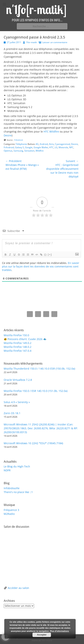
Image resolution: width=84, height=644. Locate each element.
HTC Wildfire (51, 132)
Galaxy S (19, 147)
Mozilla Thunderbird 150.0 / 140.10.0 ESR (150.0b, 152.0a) (39, 369)
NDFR (7, 470)
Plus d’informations (59, 631)
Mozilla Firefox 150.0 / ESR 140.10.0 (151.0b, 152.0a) (36, 391)
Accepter (42, 635)
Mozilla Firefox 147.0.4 (18, 351)
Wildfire (40, 151)
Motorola (63, 147)
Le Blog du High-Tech (17, 466)
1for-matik (31, 42)
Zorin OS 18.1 (12, 413)
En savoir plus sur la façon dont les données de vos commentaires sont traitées (41, 266)
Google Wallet (41, 147)
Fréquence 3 (11, 510)
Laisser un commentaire (55, 42)
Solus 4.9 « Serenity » (17, 402)
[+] (50, 254)
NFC (71, 147)
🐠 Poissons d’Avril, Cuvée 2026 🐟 (25, 339)
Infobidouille (12, 488)
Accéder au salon (18, 588)
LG (56, 147)
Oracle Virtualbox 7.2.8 (18, 380)
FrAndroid (19, 140)
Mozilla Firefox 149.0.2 (18, 343)
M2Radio (9, 514)
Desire (8, 135)
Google (29, 147)
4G (37, 144)
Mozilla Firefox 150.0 (16, 335)
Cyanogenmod (62, 144)
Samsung (18, 151)
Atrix (51, 144)
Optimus (8, 151)
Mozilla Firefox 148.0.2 (18, 347)
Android (44, 144)
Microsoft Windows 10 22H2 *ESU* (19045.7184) (33, 443)
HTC (51, 147)
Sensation (29, 151)
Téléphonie (21, 144)
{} (45, 254)
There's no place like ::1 (18, 492)
